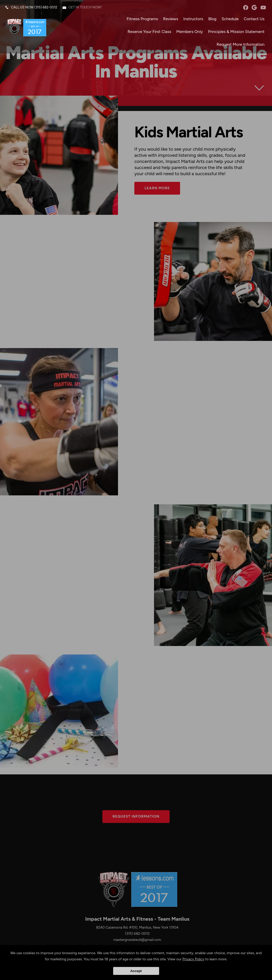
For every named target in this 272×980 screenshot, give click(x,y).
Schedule (230, 19)
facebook (246, 8)
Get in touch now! (85, 8)
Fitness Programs (142, 19)
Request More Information (240, 45)
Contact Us (254, 19)
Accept (136, 971)
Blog (212, 19)
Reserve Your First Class (149, 32)
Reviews (170, 19)
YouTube (263, 8)
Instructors (193, 19)
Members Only (190, 32)
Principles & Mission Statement (236, 32)
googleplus (254, 8)
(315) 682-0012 (46, 8)
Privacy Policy (193, 959)
